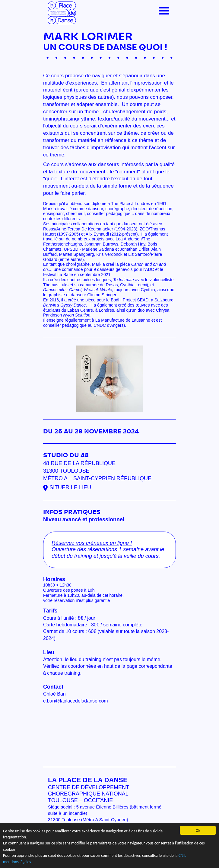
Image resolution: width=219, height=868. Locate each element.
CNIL (182, 856)
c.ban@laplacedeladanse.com (76, 701)
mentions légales (17, 862)
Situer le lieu (70, 487)
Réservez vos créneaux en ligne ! (92, 543)
